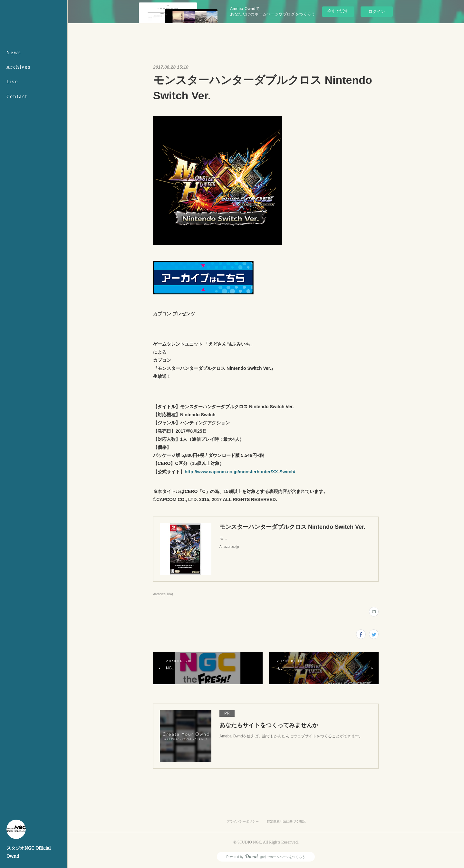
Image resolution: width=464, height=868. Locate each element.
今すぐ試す (338, 11)
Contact (17, 96)
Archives (19, 67)
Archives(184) (163, 594)
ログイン (377, 11)
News (14, 52)
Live (12, 81)
